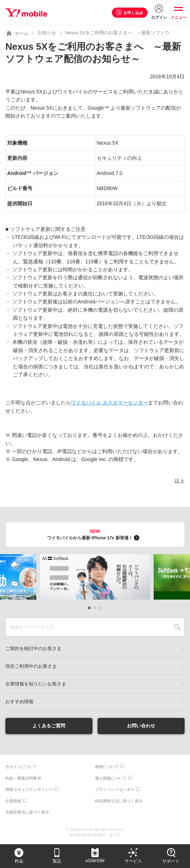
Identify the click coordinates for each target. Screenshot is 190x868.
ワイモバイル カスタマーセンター (109, 403)
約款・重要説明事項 (23, 779)
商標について (107, 767)
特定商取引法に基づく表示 (119, 801)
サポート (171, 861)
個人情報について (111, 779)
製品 (57, 861)
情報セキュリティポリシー (29, 790)
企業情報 (13, 801)
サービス (133, 861)
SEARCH (177, 627)
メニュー (178, 17)
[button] (89, 608)
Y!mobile (26, 13)
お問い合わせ (141, 726)
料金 (19, 861)
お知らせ (47, 33)
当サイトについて (21, 767)
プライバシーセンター (115, 790)
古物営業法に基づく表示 (27, 812)
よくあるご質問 (49, 726)
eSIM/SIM (95, 861)
